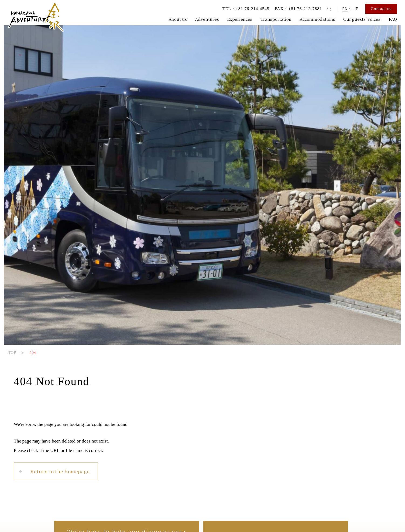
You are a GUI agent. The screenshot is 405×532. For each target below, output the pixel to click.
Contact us (381, 9)
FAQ (393, 19)
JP (356, 9)
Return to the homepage (60, 471)
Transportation (276, 19)
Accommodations (317, 19)
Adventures (207, 19)
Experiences (240, 19)
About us (178, 19)
